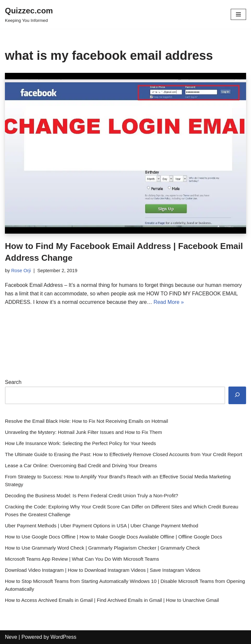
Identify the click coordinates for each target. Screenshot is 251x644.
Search (13, 382)
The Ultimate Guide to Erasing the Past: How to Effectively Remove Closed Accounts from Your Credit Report (124, 454)
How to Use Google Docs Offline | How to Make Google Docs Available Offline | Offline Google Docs (114, 537)
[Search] (237, 396)
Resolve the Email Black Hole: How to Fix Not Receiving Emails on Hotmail (87, 421)
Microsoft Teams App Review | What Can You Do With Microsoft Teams (82, 559)
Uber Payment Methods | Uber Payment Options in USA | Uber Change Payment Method (102, 526)
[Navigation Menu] (238, 14)
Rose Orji (21, 271)
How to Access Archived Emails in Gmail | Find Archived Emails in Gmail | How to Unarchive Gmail (112, 600)
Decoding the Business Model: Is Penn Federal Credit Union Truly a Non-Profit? (91, 495)
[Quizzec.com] (29, 14)
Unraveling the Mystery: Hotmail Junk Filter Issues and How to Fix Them (83, 432)
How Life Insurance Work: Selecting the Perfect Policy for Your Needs (81, 443)
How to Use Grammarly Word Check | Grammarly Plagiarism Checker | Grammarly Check (102, 548)
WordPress (63, 637)
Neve (11, 637)
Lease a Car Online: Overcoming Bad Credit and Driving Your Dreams (81, 465)
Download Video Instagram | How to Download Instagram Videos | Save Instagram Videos (103, 570)
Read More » (169, 302)
